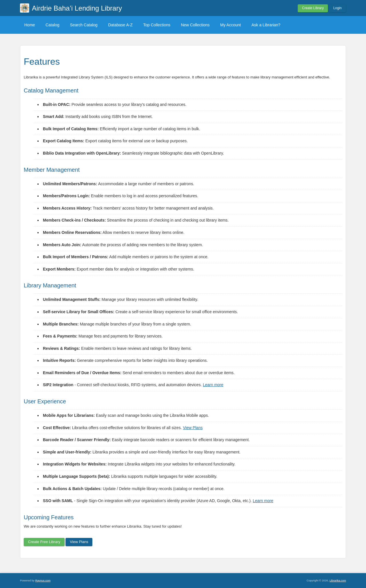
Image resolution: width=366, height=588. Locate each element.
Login (338, 8)
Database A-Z (120, 25)
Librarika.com (338, 580)
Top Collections (157, 25)
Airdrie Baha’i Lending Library (77, 8)
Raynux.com (43, 580)
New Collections (195, 25)
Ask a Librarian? (266, 25)
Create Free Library (44, 542)
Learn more (213, 385)
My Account (230, 25)
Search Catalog (84, 25)
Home (30, 25)
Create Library (313, 8)
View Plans (193, 428)
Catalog (52, 25)
